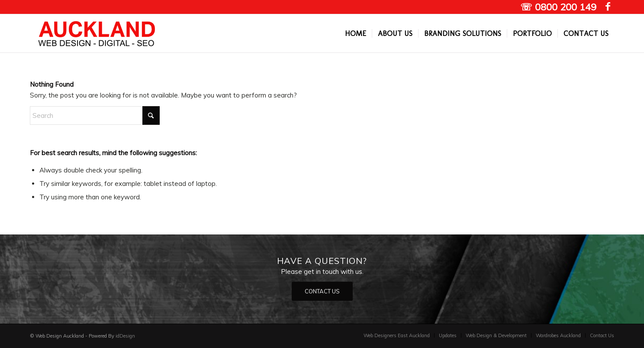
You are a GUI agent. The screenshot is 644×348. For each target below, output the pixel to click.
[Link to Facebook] (608, 7)
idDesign (125, 336)
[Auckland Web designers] (97, 33)
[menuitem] (356, 33)
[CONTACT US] (322, 291)
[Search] (95, 115)
